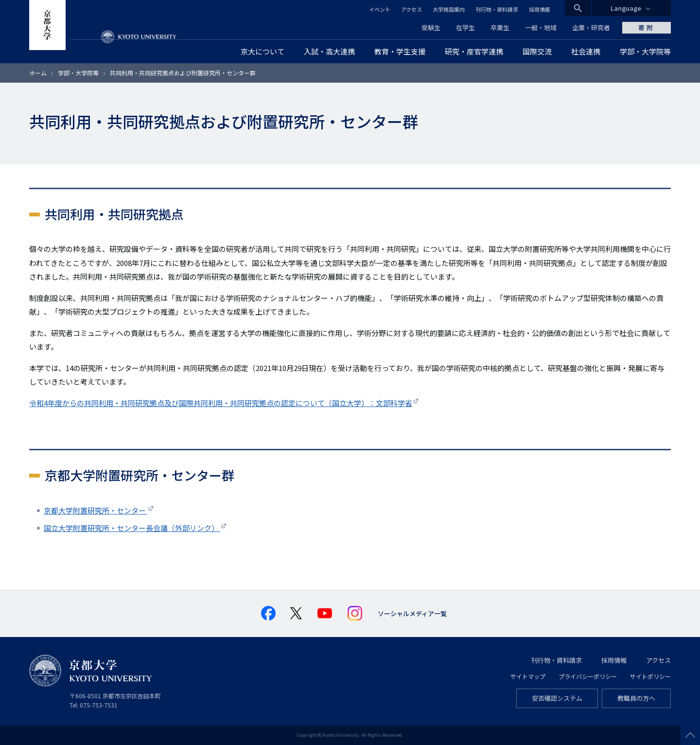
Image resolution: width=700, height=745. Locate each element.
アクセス (411, 9)
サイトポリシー (650, 676)
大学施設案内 (449, 9)
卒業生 (500, 27)
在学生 (465, 27)
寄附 (647, 27)
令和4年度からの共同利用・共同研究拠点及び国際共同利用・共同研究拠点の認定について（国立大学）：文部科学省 (221, 403)
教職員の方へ (636, 698)
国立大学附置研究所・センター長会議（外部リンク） (132, 528)
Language (626, 8)
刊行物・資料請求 (497, 9)
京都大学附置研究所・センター (96, 510)
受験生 (431, 27)
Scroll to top (690, 735)
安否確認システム (557, 698)
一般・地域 (541, 27)
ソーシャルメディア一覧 (412, 613)
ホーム (38, 73)
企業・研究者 (591, 27)
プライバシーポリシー (588, 676)
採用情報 (540, 9)
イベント (380, 9)
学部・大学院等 (78, 73)
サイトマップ (528, 676)
